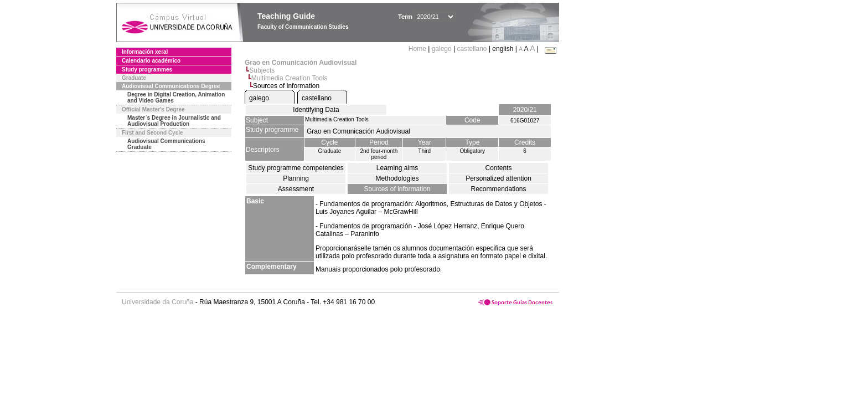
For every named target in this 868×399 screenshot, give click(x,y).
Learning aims (397, 168)
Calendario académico (151, 61)
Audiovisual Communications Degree (171, 86)
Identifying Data (316, 110)
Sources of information (397, 189)
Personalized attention (498, 178)
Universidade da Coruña (157, 302)
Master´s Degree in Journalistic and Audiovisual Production (174, 121)
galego (442, 49)
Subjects (262, 70)
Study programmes (147, 70)
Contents (498, 168)
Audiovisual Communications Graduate (166, 144)
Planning (296, 178)
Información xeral (145, 52)
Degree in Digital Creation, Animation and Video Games (176, 98)
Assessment (296, 189)
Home (418, 49)
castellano (472, 49)
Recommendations (498, 189)
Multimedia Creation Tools (290, 78)
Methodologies (397, 178)
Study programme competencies (296, 168)
